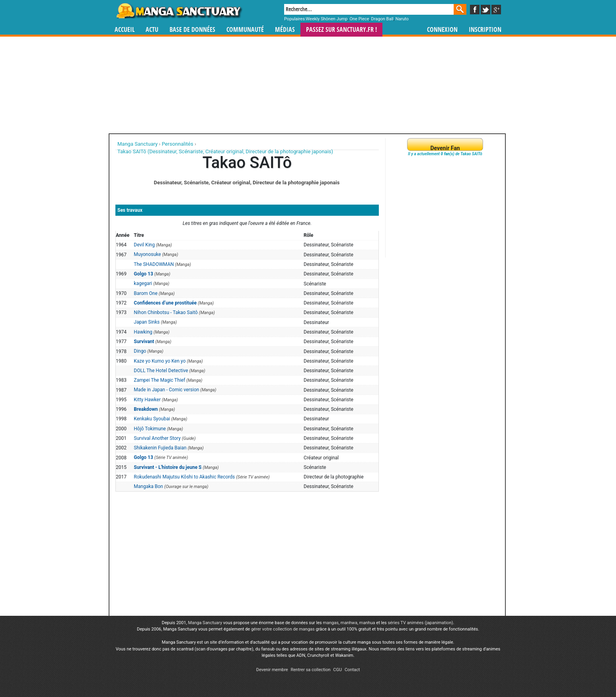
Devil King (144, 245)
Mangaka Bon (148, 486)
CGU (337, 670)
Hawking (143, 332)
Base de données (192, 30)
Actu (152, 30)
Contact (352, 670)
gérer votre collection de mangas (283, 629)
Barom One (146, 293)
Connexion (442, 30)
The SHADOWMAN (154, 264)
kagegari (143, 283)
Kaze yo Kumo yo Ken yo (160, 361)
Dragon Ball (382, 19)
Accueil (125, 30)
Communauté (245, 30)
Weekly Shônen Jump (327, 19)
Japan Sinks (147, 322)
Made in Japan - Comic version (166, 390)
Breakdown (146, 409)
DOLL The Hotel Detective (161, 371)
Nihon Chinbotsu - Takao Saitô (166, 312)
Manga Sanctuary (205, 623)
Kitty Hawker (147, 400)
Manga (179, 11)
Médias (285, 30)
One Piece (359, 19)
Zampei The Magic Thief (159, 380)
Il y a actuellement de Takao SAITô (445, 154)
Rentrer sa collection (310, 670)
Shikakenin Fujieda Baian (160, 448)
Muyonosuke (147, 254)
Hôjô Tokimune (150, 429)
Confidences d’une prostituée (165, 303)
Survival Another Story (157, 438)
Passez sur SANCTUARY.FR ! (341, 30)
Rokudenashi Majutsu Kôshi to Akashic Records (184, 477)
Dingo (140, 351)
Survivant (144, 342)
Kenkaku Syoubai (152, 419)
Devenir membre (272, 670)
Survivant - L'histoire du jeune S (168, 467)
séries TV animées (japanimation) (420, 623)
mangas (331, 623)
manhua (367, 623)
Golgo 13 (143, 274)
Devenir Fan (445, 148)
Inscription (485, 30)
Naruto (402, 19)
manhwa (349, 623)
